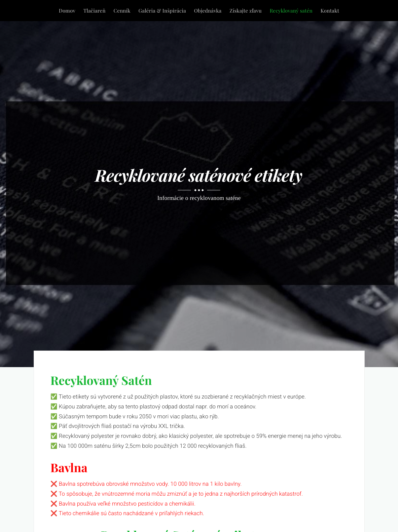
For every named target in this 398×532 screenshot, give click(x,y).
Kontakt (330, 10)
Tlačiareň (95, 10)
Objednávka (208, 10)
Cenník (122, 10)
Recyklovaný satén (291, 10)
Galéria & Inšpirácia (162, 10)
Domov (67, 10)
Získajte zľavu (246, 10)
